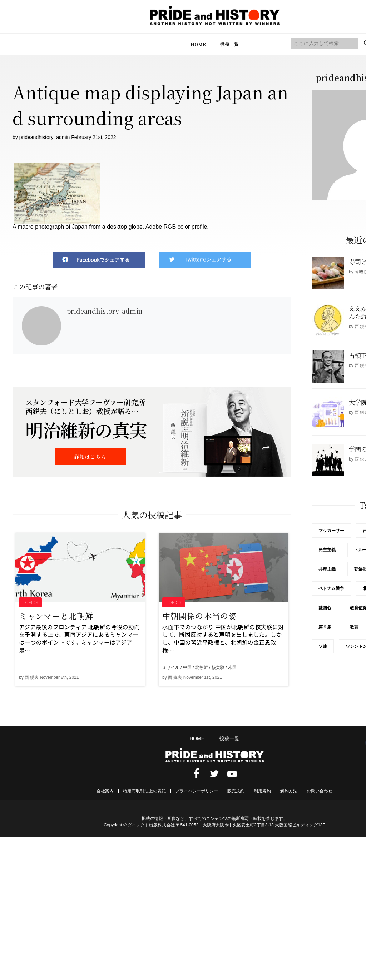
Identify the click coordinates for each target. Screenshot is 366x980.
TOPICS (31, 602)
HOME (198, 44)
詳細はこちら (90, 457)
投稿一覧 (229, 44)
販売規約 (236, 791)
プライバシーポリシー (197, 791)
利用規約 (262, 791)
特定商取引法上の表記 (144, 791)
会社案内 (105, 791)
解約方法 (289, 791)
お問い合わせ (320, 791)
